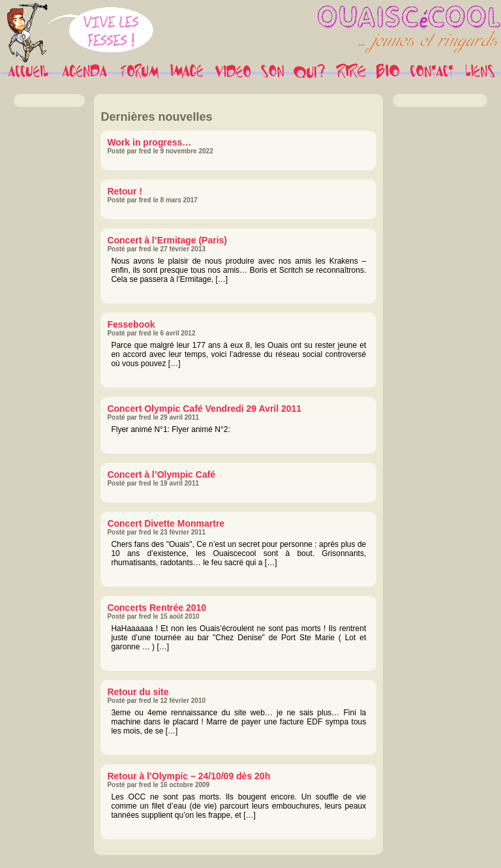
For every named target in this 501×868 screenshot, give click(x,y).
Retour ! (125, 191)
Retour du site (138, 692)
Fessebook (131, 324)
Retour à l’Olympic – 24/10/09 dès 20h (189, 776)
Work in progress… (149, 142)
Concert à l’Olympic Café (161, 474)
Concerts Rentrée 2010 (157, 608)
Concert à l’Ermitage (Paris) (167, 240)
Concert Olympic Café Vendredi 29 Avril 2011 (204, 409)
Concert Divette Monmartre (166, 523)
